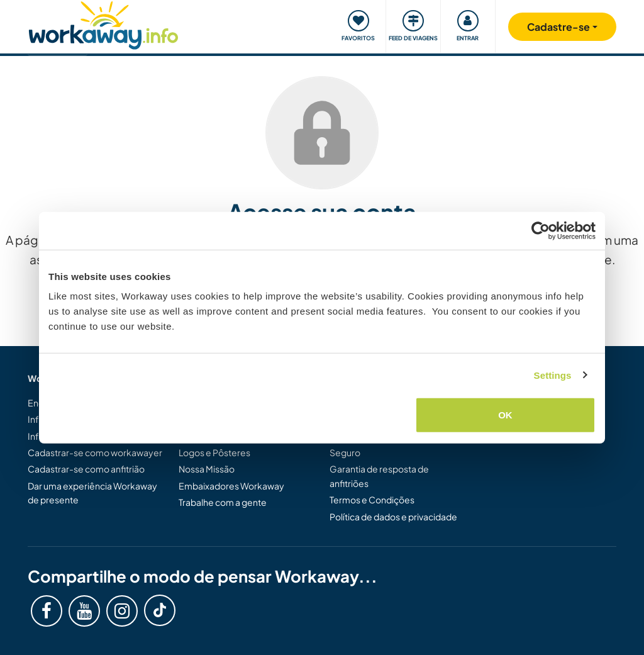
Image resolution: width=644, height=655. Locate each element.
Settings (553, 375)
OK (505, 415)
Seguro (345, 452)
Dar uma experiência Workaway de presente (92, 493)
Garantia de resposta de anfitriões (379, 476)
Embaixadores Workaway (231, 486)
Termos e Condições (372, 500)
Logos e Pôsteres (214, 452)
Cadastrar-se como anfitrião (86, 469)
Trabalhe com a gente (223, 502)
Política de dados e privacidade (393, 517)
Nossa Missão (207, 469)
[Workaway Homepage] (103, 24)
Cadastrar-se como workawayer (95, 452)
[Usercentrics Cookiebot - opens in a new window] (541, 230)
